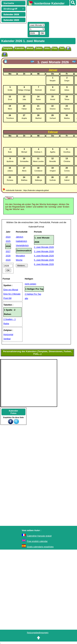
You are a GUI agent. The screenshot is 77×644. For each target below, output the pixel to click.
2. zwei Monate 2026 (44, 247)
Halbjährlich (21, 241)
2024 (8, 237)
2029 (8, 260)
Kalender (19, 48)
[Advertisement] (50, 13)
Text (62, 48)
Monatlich (20, 256)
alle (26, 298)
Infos (47, 48)
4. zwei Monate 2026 (44, 256)
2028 (8, 256)
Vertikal (7, 339)
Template (8, 48)
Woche (19, 260)
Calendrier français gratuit (39, 536)
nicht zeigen (30, 284)
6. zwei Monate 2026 (44, 264)
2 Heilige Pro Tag (33, 294)
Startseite (9, 3)
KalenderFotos (14, 412)
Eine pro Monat (11, 290)
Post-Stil (7, 298)
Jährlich (20, 237)
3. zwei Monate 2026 (44, 251)
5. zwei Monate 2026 (44, 260)
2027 (8, 251)
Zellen (39, 48)
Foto (55, 48)
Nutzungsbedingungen (38, 633)
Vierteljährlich (22, 245)
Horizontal (8, 334)
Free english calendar (37, 541)
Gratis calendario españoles (40, 547)
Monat (30, 48)
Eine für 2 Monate (12, 294)
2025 (8, 241)
